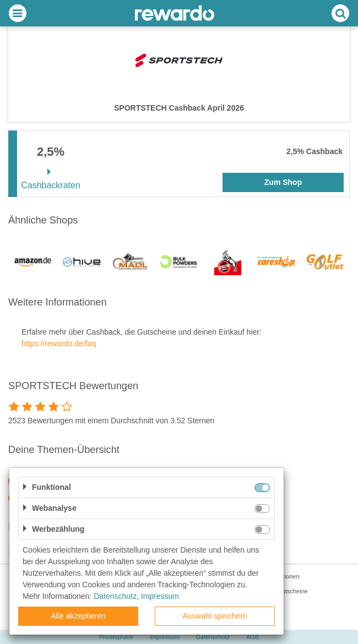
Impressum (160, 596)
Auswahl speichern (215, 616)
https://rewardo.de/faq (59, 343)
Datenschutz (115, 596)
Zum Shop (283, 182)
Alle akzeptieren (78, 616)
